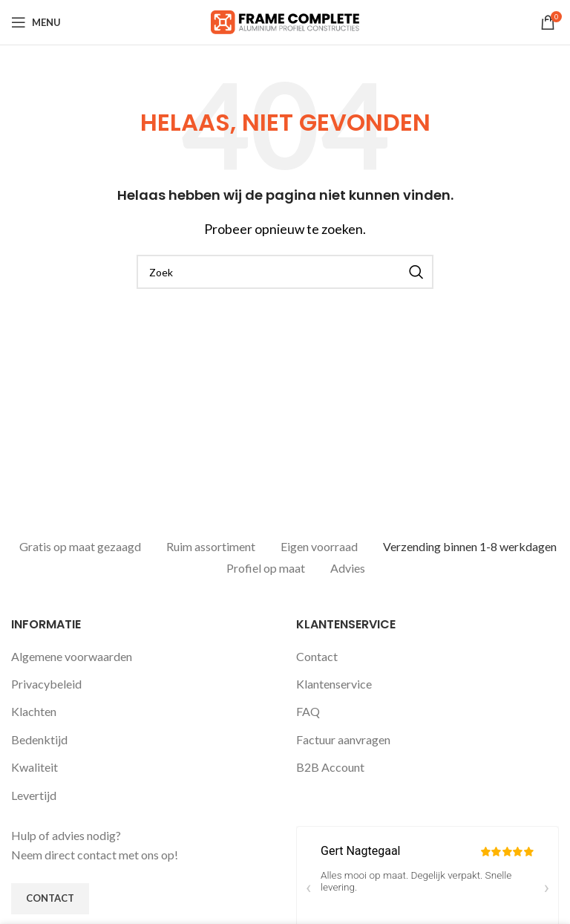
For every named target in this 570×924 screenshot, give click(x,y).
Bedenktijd (39, 736)
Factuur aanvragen (343, 736)
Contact (317, 653)
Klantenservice (334, 681)
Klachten (34, 708)
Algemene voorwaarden (72, 653)
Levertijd (34, 792)
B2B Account (330, 764)
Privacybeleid (46, 681)
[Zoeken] (285, 272)
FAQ (308, 708)
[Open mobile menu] (36, 22)
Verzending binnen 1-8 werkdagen (470, 546)
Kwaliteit (35, 764)
